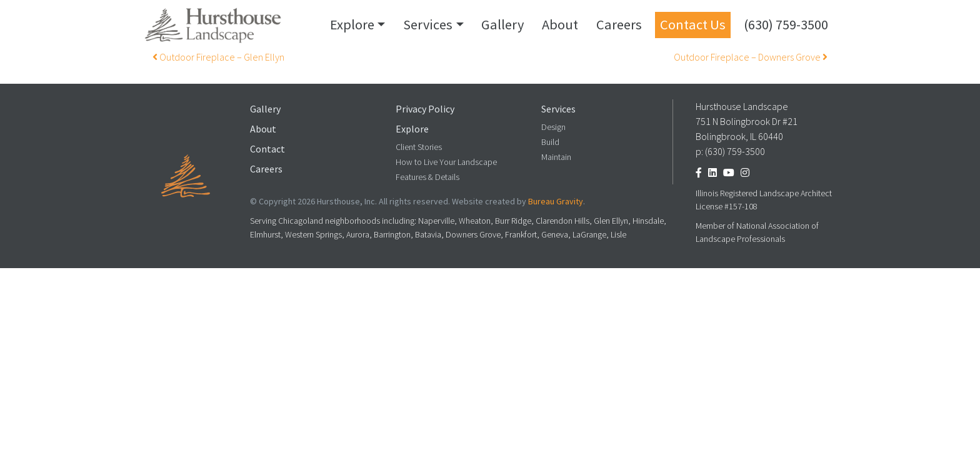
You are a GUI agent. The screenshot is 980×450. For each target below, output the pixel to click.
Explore (352, 24)
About (560, 24)
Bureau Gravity (556, 202)
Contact (267, 149)
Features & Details (427, 177)
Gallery (502, 24)
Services (428, 24)
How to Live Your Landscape (446, 162)
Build (550, 142)
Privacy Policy (425, 109)
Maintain (556, 157)
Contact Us (693, 24)
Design (553, 127)
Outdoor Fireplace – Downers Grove (751, 57)
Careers (619, 24)
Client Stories (419, 147)
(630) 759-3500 (786, 24)
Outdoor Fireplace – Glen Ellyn (218, 57)
